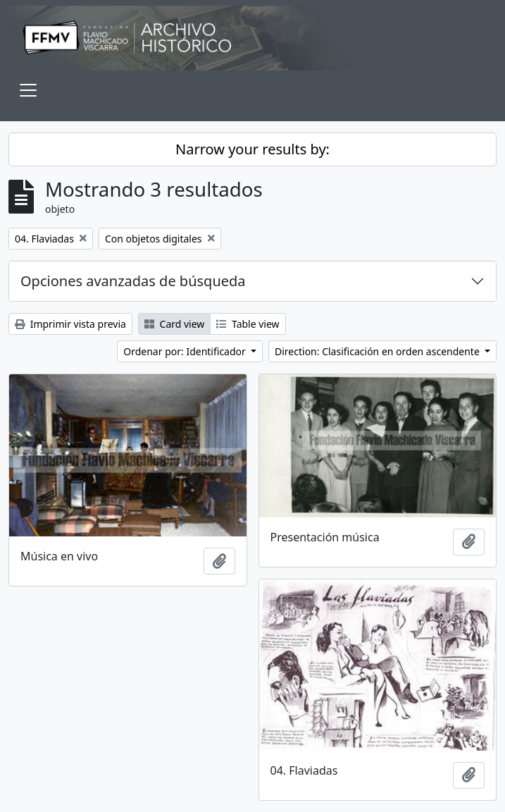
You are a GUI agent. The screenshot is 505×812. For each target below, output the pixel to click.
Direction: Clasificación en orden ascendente (378, 351)
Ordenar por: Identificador (186, 351)
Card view (174, 324)
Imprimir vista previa (70, 324)
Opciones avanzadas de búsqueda (133, 281)
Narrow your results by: (252, 149)
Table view (248, 324)
